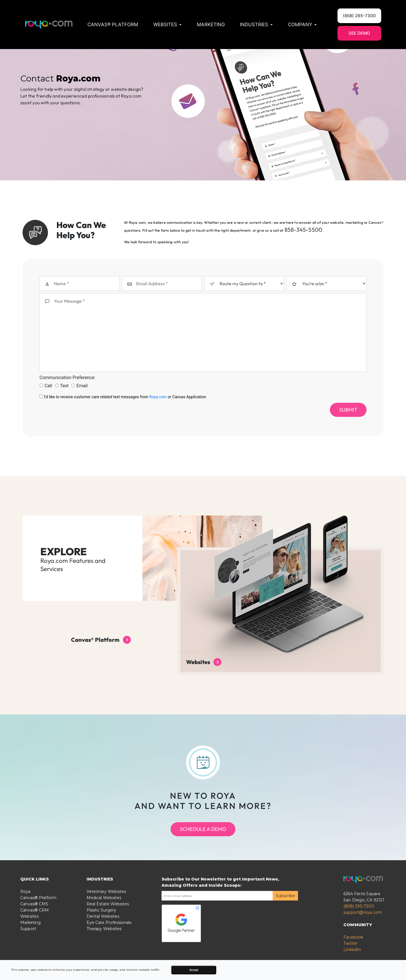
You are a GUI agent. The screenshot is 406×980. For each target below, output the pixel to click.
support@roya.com (363, 924)
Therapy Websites (104, 940)
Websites (29, 928)
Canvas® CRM (35, 922)
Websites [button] (167, 25)
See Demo (359, 33)
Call (46, 397)
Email (80, 397)
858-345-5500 (178, 238)
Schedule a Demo (203, 841)
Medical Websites (104, 909)
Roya (25, 903)
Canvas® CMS (34, 915)
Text (62, 397)
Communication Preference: (67, 389)
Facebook (353, 949)
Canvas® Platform (113, 25)
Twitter (350, 955)
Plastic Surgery (101, 922)
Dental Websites (103, 928)
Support (28, 940)
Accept (194, 970)
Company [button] (302, 25)
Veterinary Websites (106, 903)
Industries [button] (256, 25)
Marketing (211, 25)
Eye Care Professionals (109, 934)
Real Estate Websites (108, 915)
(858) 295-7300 (359, 918)
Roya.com (158, 408)
